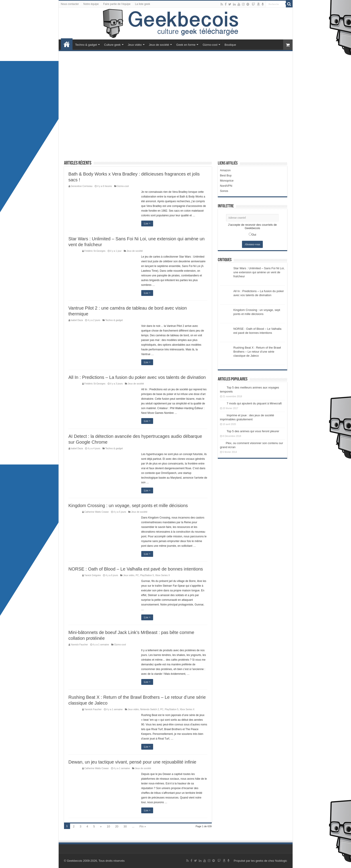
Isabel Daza (77, 320)
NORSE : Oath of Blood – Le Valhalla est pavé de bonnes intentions (136, 569)
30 (125, 826)
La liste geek (142, 4)
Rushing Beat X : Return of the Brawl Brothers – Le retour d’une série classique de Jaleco (257, 352)
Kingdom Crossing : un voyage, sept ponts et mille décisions (128, 506)
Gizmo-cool (210, 45)
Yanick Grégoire (93, 575)
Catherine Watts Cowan (97, 512)
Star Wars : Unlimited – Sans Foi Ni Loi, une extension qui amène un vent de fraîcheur (259, 272)
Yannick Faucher (79, 645)
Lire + (147, 224)
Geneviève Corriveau (82, 186)
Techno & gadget (86, 45)
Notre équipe (91, 4)
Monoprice (227, 181)
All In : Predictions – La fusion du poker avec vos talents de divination (137, 377)
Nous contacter (70, 4)
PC (137, 575)
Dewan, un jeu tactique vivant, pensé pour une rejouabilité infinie (132, 762)
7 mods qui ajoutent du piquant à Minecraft (254, 403)
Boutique (230, 45)
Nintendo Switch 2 (150, 709)
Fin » (143, 826)
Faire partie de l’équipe (117, 4)
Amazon (225, 170)
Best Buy (226, 175)
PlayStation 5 (147, 575)
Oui (254, 235)
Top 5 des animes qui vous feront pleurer (253, 431)
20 (117, 826)
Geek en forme (186, 45)
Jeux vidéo (135, 45)
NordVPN (226, 186)
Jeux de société (159, 45)
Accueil (67, 44)
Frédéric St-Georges (95, 251)
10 (108, 826)
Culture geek (112, 45)
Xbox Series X (163, 575)
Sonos (224, 191)
